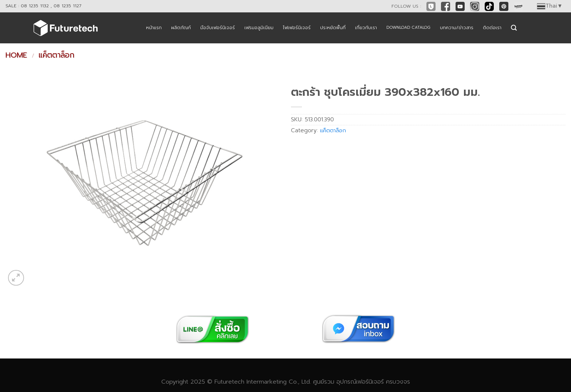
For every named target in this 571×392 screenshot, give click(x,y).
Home (16, 55)
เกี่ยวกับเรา (366, 28)
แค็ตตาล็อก (56, 55)
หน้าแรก (154, 28)
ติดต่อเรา (492, 28)
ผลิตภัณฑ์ (181, 28)
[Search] (514, 28)
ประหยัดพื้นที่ (333, 28)
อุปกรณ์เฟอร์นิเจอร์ (360, 382)
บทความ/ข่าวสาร (457, 28)
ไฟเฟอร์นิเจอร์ (297, 28)
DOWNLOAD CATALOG (408, 28)
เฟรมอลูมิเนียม (259, 28)
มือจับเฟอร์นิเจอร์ (218, 28)
